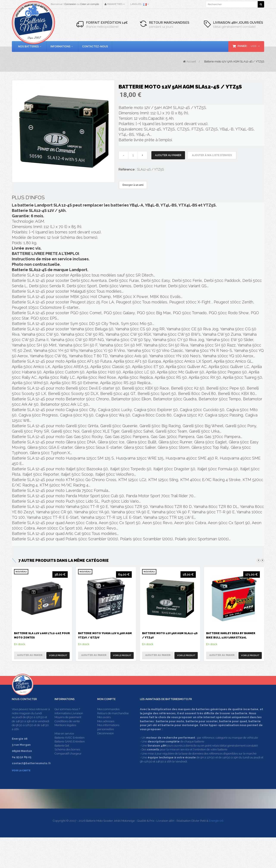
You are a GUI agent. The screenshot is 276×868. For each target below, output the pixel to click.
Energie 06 (216, 851)
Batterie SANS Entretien (70, 750)
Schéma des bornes (67, 758)
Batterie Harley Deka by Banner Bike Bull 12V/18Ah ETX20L (231, 635)
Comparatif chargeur (68, 762)
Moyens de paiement (68, 725)
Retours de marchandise (113, 721)
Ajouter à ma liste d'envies (212, 155)
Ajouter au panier (168, 155)
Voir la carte (21, 779)
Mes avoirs (104, 725)
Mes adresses (106, 729)
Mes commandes (108, 717)
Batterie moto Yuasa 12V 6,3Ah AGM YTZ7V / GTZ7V (105, 635)
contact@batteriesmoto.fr (207, 822)
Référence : (127, 169)
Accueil (190, 61)
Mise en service (64, 742)
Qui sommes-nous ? (67, 717)
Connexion (70, 4)
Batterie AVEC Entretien (70, 746)
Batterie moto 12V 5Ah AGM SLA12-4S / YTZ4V (170, 635)
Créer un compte (90, 4)
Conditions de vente (67, 729)
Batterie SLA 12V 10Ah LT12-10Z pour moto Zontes (42, 635)
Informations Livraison (69, 721)
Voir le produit (58, 655)
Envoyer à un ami (133, 185)
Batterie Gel (62, 754)
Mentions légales (65, 733)
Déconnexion (106, 741)
